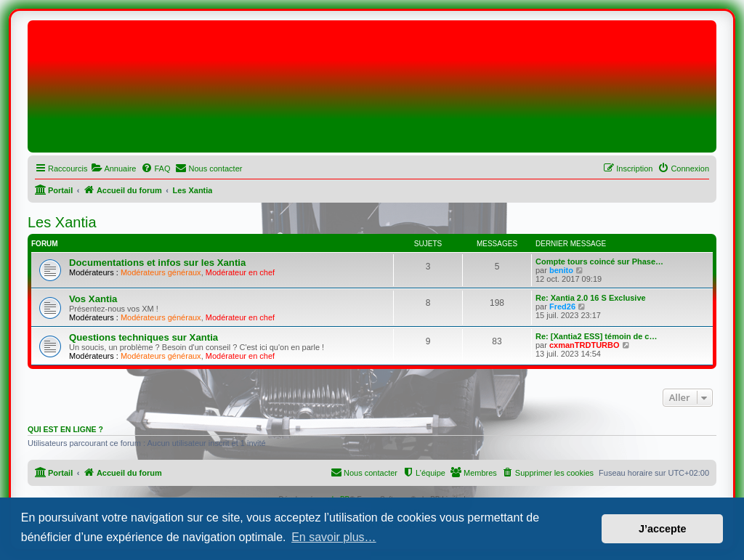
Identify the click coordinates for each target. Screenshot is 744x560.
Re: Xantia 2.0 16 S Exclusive (591, 298)
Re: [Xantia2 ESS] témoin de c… (596, 336)
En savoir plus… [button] (334, 537)
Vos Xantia (93, 299)
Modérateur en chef (240, 272)
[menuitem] (113, 169)
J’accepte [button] (663, 529)
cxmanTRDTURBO (585, 345)
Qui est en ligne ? (65, 429)
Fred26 (562, 307)
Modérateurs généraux (161, 272)
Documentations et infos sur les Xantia (157, 263)
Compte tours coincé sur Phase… (599, 261)
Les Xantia (62, 222)
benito (561, 270)
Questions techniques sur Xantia (143, 337)
